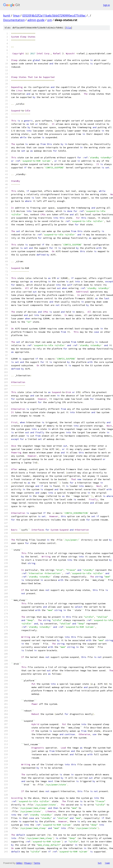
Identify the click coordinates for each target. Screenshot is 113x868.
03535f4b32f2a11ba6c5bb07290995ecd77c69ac (54, 15)
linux (16, 15)
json (107, 863)
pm (50, 20)
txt (100, 863)
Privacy (28, 863)
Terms (37, 863)
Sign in (106, 5)
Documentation (14, 20)
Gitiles (19, 863)
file (68, 28)
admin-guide (36, 20)
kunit (7, 15)
